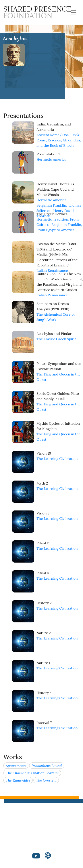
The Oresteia (46, 780)
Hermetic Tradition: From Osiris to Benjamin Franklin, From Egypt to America (59, 225)
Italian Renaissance (52, 270)
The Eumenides (18, 780)
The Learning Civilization (57, 459)
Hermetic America (51, 159)
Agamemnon (16, 766)
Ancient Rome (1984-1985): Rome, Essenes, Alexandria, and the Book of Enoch (59, 140)
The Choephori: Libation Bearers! (32, 773)
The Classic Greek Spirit (56, 339)
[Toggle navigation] (73, 12)
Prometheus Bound (47, 766)
